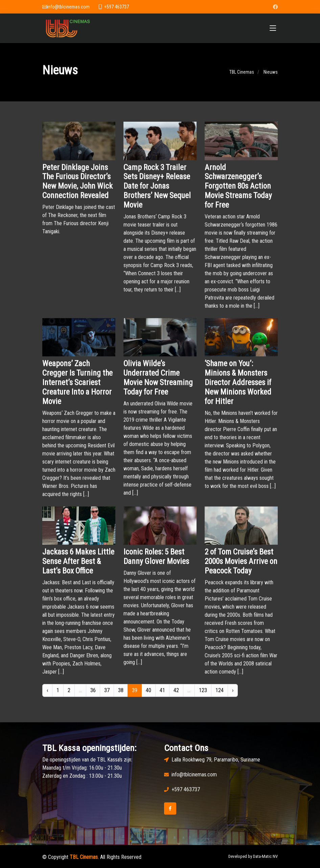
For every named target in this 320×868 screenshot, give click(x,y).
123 (203, 695)
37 (107, 695)
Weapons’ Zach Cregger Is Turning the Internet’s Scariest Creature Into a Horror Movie (77, 387)
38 (121, 695)
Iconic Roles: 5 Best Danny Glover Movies (156, 561)
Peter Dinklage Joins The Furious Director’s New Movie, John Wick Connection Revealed (77, 186)
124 (220, 695)
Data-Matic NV (265, 856)
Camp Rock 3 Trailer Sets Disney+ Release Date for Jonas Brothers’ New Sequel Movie (157, 191)
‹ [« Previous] (47, 695)
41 (162, 695)
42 (176, 695)
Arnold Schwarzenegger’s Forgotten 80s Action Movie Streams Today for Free (238, 191)
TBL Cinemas (242, 77)
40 (148, 695)
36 (93, 695)
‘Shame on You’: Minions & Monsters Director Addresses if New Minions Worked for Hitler (238, 387)
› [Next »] (233, 695)
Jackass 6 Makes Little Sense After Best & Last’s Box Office (78, 566)
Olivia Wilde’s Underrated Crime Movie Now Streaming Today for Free (158, 382)
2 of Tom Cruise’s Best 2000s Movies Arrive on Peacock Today (241, 566)
